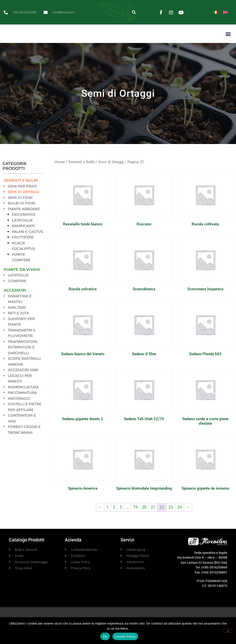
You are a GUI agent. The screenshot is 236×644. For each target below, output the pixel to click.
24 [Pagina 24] (180, 519)
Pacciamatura (22, 404)
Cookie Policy (125, 637)
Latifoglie (22, 232)
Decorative (24, 226)
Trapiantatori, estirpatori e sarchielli (23, 359)
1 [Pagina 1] (108, 519)
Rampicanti (23, 237)
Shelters (17, 319)
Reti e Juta (18, 325)
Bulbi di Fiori (21, 215)
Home (60, 174)
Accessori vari (23, 381)
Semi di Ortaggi (24, 203)
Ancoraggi (19, 410)
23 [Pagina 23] (171, 519)
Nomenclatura (23, 399)
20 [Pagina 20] (144, 519)
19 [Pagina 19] (135, 519)
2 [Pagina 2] (114, 519)
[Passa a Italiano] (216, 12)
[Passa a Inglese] (225, 12)
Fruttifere (23, 249)
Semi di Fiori (20, 209)
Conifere (17, 293)
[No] (228, 630)
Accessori (15, 302)
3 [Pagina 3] (121, 519)
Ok (105, 637)
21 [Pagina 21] (153, 519)
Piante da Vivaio (22, 281)
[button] (134, 12)
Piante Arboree (24, 221)
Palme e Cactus (27, 243)
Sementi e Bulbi (21, 192)
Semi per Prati (22, 198)
